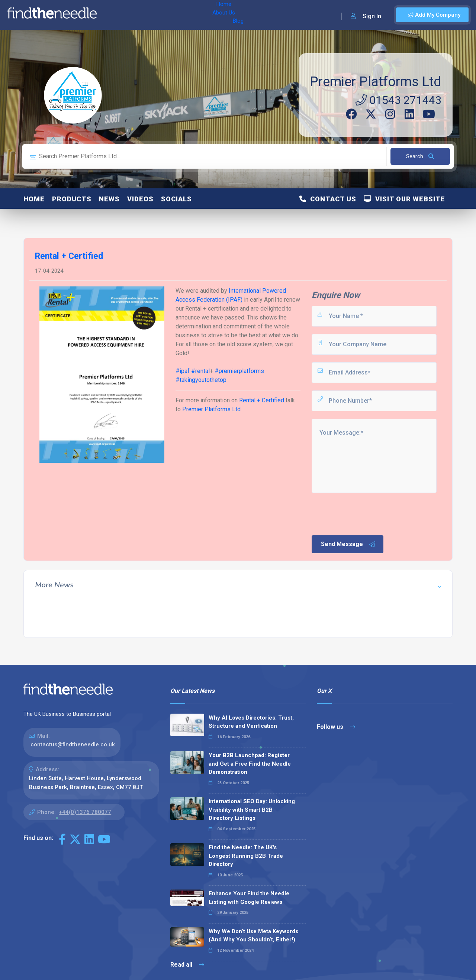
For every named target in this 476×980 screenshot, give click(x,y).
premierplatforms (239, 371)
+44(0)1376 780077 (85, 812)
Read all (187, 965)
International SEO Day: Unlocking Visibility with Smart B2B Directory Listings (252, 810)
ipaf (183, 371)
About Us (141, 15)
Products (72, 199)
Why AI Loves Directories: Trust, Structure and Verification (251, 722)
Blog (167, 15)
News (109, 199)
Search (420, 156)
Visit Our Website (404, 199)
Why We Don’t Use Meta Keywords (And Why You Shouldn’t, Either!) (253, 936)
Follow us (336, 727)
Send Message (348, 544)
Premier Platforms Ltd (376, 82)
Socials (176, 199)
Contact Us (328, 199)
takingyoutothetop (201, 380)
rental (200, 371)
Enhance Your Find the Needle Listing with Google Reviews (249, 898)
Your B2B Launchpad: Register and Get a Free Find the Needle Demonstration (250, 764)
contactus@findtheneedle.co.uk (73, 744)
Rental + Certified (262, 400)
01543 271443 (398, 100)
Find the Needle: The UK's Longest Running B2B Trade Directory (246, 856)
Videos (140, 199)
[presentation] (367, 513)
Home (113, 15)
